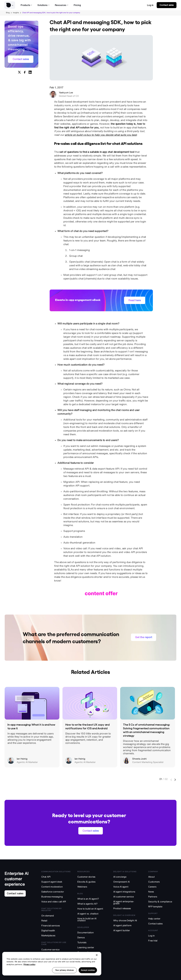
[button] (10, 5)
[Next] (175, 780)
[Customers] (162, 882)
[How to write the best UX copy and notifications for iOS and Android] (90, 703)
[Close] (97, 955)
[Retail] (56, 920)
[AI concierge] (128, 877)
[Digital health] (56, 930)
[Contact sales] (162, 923)
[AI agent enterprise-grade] (128, 902)
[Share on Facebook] (25, 73)
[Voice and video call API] (56, 901)
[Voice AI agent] (128, 887)
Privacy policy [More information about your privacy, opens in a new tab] (29, 964)
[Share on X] (19, 73)
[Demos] (92, 937)
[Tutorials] (92, 942)
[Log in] (162, 936)
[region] (52, 964)
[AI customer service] (128, 897)
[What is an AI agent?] (92, 899)
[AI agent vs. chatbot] (92, 914)
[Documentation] (92, 932)
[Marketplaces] (56, 935)
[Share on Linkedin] (30, 73)
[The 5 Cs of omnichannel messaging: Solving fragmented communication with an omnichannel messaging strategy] (148, 703)
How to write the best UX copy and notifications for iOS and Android (87, 726)
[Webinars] (92, 887)
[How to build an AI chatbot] (92, 919)
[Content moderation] (56, 887)
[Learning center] (92, 947)
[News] (162, 892)
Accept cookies (88, 970)
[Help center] (162, 919)
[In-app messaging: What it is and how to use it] (32, 703)
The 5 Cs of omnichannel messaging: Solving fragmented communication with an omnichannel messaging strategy (146, 730)
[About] (162, 877)
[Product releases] (128, 908)
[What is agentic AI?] (92, 904)
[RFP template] (162, 906)
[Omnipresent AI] (128, 882)
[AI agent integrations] (128, 892)
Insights (16, 13)
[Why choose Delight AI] (128, 920)
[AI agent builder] (128, 930)
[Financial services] (56, 925)
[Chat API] (56, 877)
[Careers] (162, 887)
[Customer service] (56, 949)
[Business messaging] (56, 897)
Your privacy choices (64, 970)
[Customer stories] (92, 877)
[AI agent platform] (128, 925)
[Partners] (162, 897)
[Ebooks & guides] (92, 882)
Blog (8, 13)
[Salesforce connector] (56, 892)
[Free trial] (162, 940)
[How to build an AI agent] (92, 909)
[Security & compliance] (162, 901)
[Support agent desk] (56, 882)
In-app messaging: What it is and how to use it (31, 726)
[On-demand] (56, 916)
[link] (150, 5)
